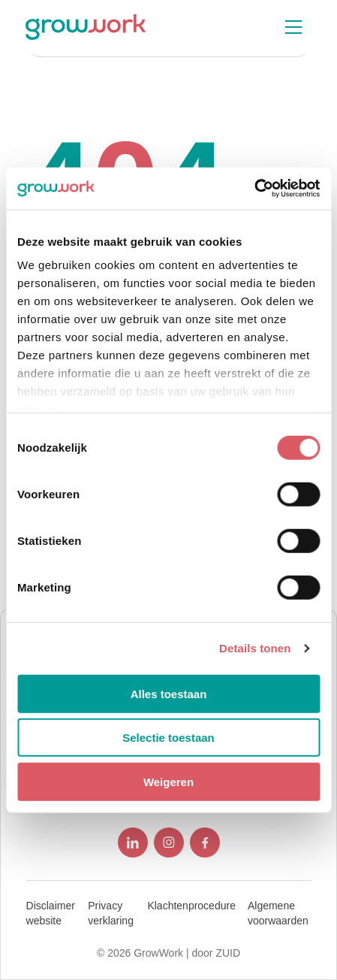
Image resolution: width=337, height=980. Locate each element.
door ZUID (216, 953)
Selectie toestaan (168, 738)
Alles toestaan (169, 693)
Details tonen (255, 648)
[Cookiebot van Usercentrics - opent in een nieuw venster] (254, 189)
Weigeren (168, 781)
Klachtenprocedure (191, 906)
